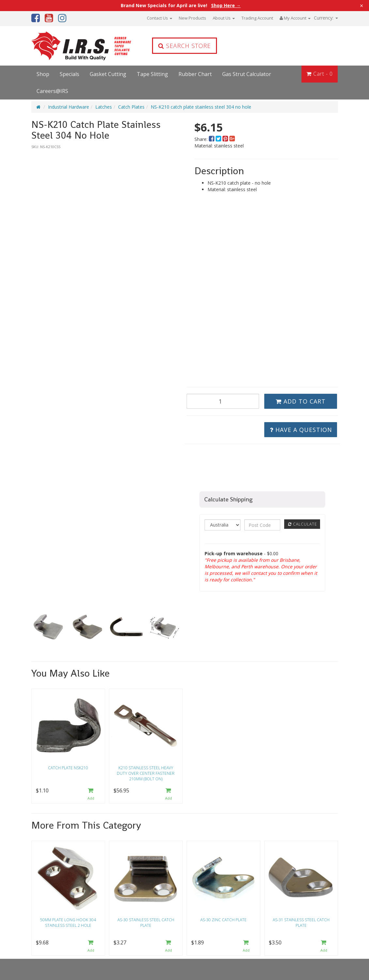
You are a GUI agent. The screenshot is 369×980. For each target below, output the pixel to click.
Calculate (303, 524)
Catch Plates (131, 107)
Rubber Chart (195, 74)
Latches (104, 107)
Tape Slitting (152, 74)
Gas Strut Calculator (247, 74)
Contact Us (160, 18)
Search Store (184, 46)
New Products (192, 18)
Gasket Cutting (108, 74)
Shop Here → (226, 6)
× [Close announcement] (361, 6)
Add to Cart (301, 401)
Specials (69, 74)
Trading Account (257, 18)
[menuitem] (212, 139)
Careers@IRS (52, 91)
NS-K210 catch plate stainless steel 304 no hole (201, 107)
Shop (43, 74)
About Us (224, 18)
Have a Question (301, 430)
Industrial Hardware (69, 107)
